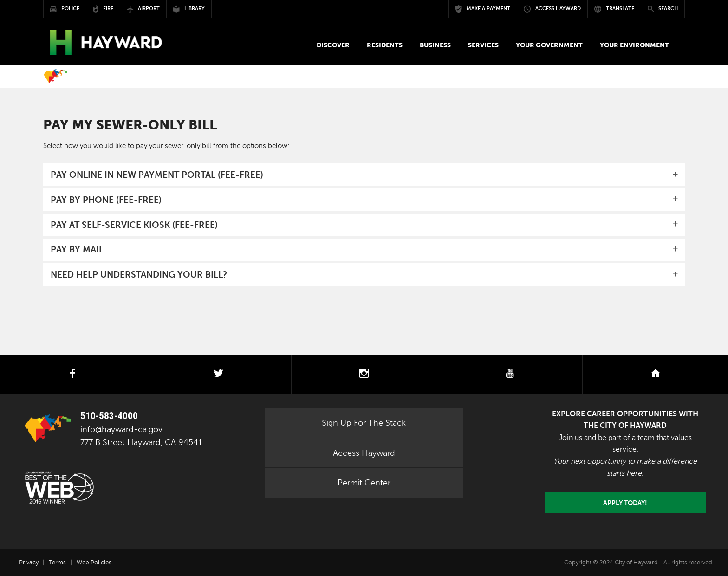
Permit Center (364, 483)
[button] (333, 45)
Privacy (29, 563)
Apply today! (625, 503)
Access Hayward (364, 453)
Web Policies (94, 563)
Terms (57, 563)
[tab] (364, 175)
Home (55, 76)
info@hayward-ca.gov (121, 429)
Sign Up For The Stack (364, 423)
